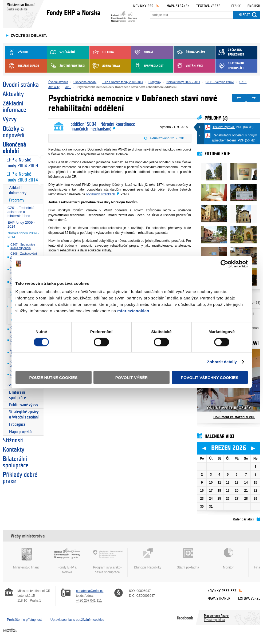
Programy (17, 200)
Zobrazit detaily (222, 361)
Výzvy (10, 119)
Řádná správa (189, 52)
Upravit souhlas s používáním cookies (77, 620)
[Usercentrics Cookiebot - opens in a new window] (224, 264)
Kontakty (13, 450)
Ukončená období (14, 148)
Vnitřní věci (188, 66)
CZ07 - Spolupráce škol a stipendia (23, 246)
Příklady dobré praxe (20, 478)
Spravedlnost (148, 66)
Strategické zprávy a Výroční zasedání (24, 415)
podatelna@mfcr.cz (90, 591)
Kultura (102, 52)
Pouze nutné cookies (54, 378)
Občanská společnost (230, 52)
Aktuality (13, 94)
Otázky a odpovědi (13, 132)
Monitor (228, 559)
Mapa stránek (178, 6)
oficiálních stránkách (101, 194)
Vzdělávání (61, 52)
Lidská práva (105, 66)
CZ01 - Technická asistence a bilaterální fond (21, 212)
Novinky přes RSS (222, 591)
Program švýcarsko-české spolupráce (107, 561)
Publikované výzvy (24, 405)
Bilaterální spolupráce (230, 66)
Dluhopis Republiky (148, 559)
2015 (68, 87)
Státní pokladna (188, 559)
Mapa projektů (20, 432)
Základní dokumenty (18, 190)
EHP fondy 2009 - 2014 (21, 224)
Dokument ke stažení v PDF (234, 417)
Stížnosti (13, 440)
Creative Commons (11, 631)
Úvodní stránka (21, 85)
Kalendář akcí (243, 519)
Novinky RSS (143, 6)
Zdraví (142, 52)
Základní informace (14, 107)
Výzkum (17, 52)
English (254, 6)
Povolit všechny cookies (210, 378)
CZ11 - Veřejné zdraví (220, 82)
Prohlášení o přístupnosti (25, 620)
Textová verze (208, 6)
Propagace (17, 424)
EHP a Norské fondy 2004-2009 (22, 163)
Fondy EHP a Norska (67, 561)
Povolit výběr (132, 378)
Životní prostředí (66, 66)
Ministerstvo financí (27, 559)
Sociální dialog (22, 66)
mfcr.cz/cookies (133, 311)
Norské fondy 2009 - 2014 (23, 235)
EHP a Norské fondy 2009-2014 (22, 177)
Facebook (185, 618)
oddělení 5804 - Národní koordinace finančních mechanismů (103, 127)
